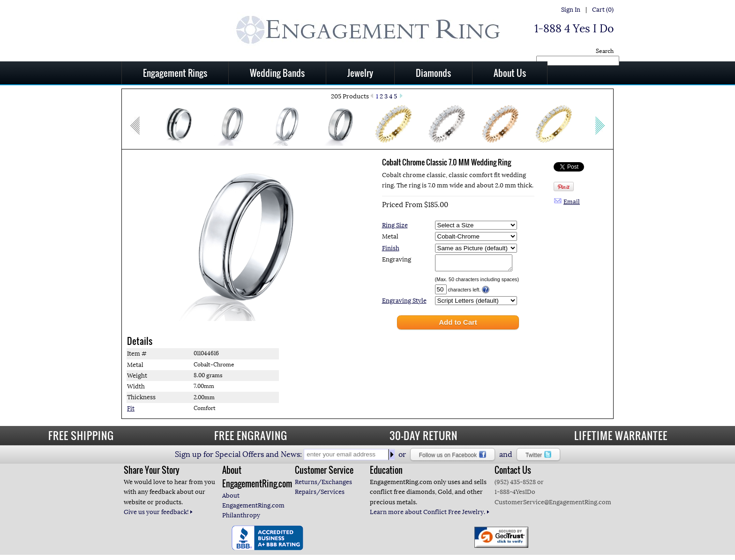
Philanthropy (241, 518)
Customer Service (324, 473)
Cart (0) (603, 10)
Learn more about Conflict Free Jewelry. (430, 515)
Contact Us (513, 473)
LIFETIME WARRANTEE (621, 438)
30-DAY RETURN (424, 438)
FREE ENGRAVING (251, 438)
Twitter (538, 457)
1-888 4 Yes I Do (574, 29)
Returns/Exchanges (323, 485)
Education (386, 473)
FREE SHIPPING (81, 438)
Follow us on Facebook (453, 457)
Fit (131, 411)
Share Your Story (152, 473)
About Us (510, 73)
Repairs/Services (320, 495)
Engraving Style (404, 303)
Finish (391, 248)
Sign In (571, 10)
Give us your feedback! (158, 515)
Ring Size (395, 225)
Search (605, 51)
